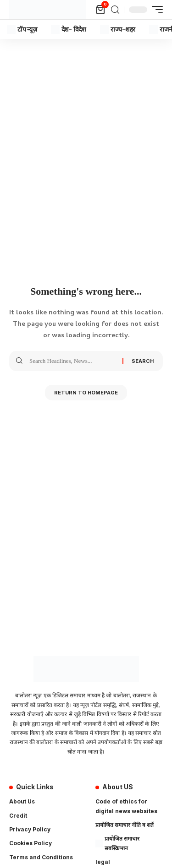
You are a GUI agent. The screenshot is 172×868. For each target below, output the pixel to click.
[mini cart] (101, 10)
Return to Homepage (86, 393)
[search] (115, 10)
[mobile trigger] (155, 10)
